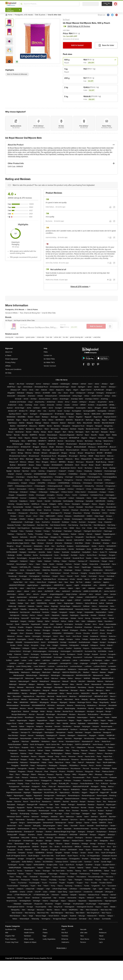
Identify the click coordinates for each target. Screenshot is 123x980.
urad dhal (97, 337)
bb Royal (66, 20)
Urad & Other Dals (49, 313)
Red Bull (65, 933)
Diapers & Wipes (30, 942)
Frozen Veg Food (12, 942)
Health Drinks (29, 933)
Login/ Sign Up (107, 4)
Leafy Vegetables (49, 939)
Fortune (102, 939)
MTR (101, 929)
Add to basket (77, 45)
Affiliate (8, 366)
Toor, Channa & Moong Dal (30, 313)
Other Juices (29, 939)
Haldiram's (65, 942)
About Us (9, 352)
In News (8, 355)
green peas (31, 337)
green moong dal (77, 337)
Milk (7, 933)
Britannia (65, 939)
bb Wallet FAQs (49, 359)
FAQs (46, 352)
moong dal (10, 337)
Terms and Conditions (13, 369)
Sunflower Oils (11, 929)
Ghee (45, 929)
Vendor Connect (50, 366)
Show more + (61, 948)
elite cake (84, 933)
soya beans (20, 337)
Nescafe (83, 929)
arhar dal (58, 337)
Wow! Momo (85, 939)
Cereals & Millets (12, 313)
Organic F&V (10, 936)
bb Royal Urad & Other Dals (24, 320)
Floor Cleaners (11, 939)
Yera (82, 936)
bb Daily (8, 373)
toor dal (50, 337)
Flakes (45, 933)
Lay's (101, 942)
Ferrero (83, 942)
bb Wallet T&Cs (49, 362)
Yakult (101, 936)
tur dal (66, 337)
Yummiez (65, 936)
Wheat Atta (28, 929)
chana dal (41, 337)
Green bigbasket (11, 359)
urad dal (89, 337)
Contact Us (48, 355)
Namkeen (28, 936)
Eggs (45, 936)
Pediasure (103, 933)
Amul (63, 929)
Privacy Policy (10, 362)
